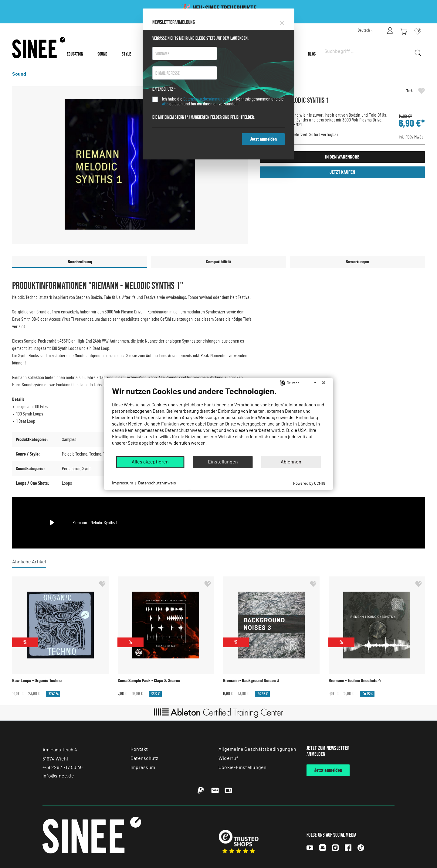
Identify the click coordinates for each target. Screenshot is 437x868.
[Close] (282, 22)
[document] (219, 421)
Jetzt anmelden (263, 139)
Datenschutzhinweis (157, 483)
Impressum (123, 483)
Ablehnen (291, 462)
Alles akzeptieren (150, 462)
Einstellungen (223, 462)
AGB (165, 104)
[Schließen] (324, 383)
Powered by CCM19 (309, 484)
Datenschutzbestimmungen (206, 99)
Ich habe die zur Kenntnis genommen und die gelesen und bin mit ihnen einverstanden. (223, 101)
